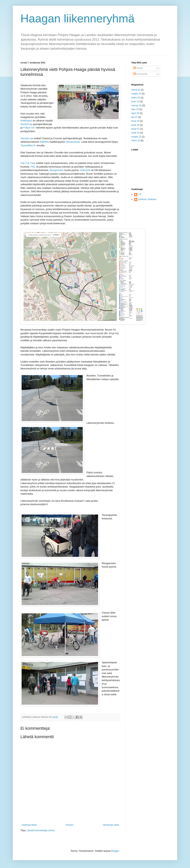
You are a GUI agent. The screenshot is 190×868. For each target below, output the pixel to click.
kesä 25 (135, 121)
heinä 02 (136, 90)
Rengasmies (56, 170)
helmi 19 (136, 141)
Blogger (115, 851)
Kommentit (140, 74)
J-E (140, 194)
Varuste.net (27, 138)
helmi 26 (136, 98)
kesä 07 (135, 129)
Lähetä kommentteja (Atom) (41, 830)
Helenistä (85, 170)
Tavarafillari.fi (28, 145)
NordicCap (26, 124)
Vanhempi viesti (111, 825)
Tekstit (138, 68)
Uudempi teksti (29, 825)
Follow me (29, 128)
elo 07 (134, 117)
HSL (33, 167)
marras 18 (136, 106)
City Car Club (28, 163)
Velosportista (73, 142)
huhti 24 (135, 133)
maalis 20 (136, 94)
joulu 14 (135, 101)
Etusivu (70, 825)
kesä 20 (135, 125)
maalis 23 (136, 137)
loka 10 (135, 109)
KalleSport (26, 121)
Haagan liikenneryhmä (78, 18)
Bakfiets (45, 142)
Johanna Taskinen (147, 199)
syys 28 (135, 113)
